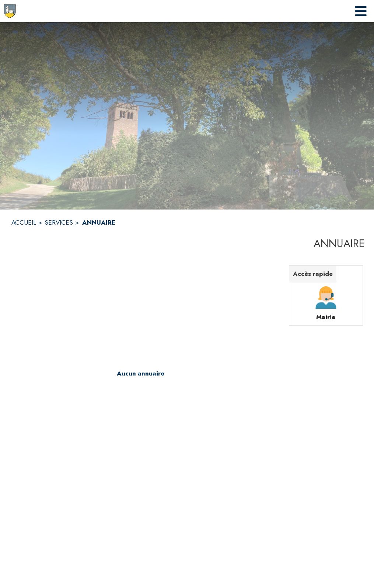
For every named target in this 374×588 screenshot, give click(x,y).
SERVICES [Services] (59, 222)
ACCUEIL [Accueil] (24, 222)
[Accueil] (10, 11)
